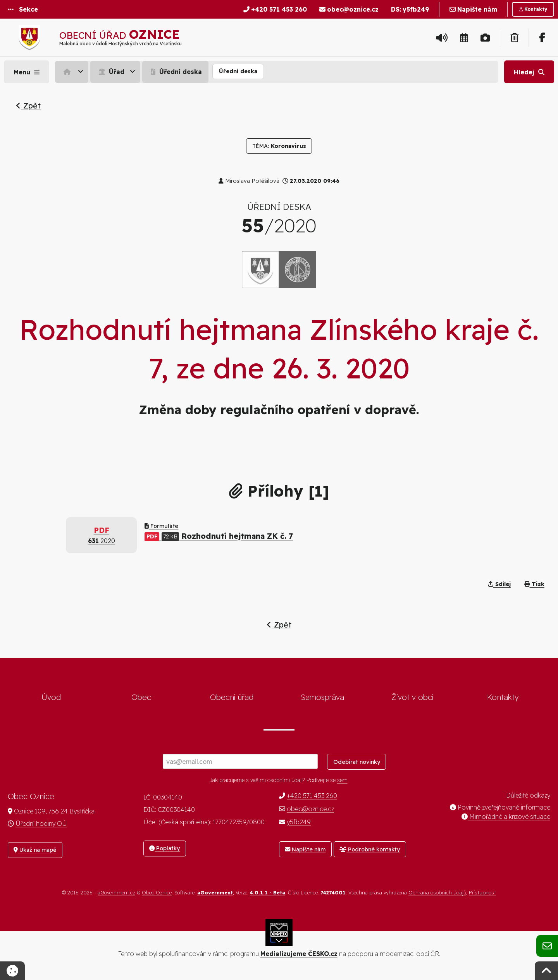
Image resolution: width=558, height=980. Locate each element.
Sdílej (499, 584)
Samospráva (322, 697)
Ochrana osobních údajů (437, 892)
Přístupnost (482, 892)
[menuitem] (73, 72)
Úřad (111, 72)
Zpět (28, 106)
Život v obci (412, 697)
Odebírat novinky (357, 762)
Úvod (51, 697)
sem (342, 780)
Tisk (534, 584)
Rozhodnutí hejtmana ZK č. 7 (219, 536)
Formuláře (161, 526)
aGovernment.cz (116, 892)
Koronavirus (279, 146)
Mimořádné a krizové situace (506, 817)
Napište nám (305, 849)
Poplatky (164, 848)
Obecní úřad (232, 697)
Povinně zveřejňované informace (500, 807)
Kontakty (503, 697)
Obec (141, 697)
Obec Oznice (157, 892)
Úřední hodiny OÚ (41, 824)
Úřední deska (175, 72)
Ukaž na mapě (35, 850)
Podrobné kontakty (370, 849)
